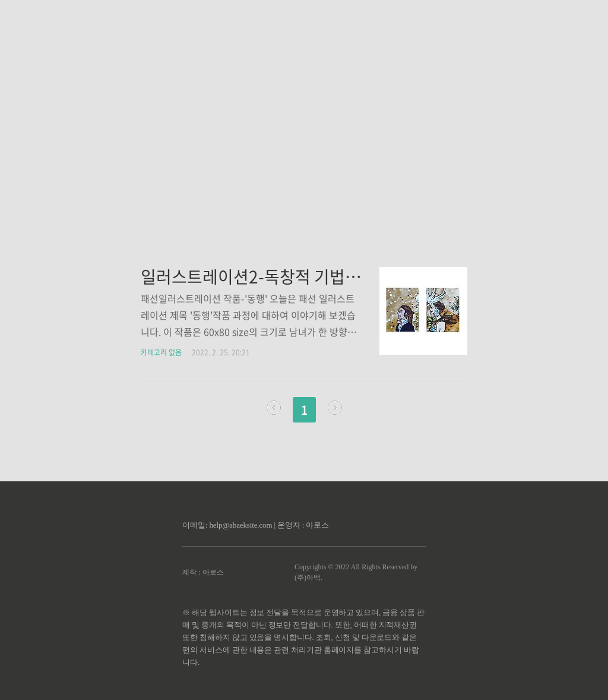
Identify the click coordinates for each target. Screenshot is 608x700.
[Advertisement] (304, 113)
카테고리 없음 (161, 352)
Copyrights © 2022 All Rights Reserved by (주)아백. (356, 572)
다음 (335, 408)
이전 (274, 408)
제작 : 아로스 (203, 572)
